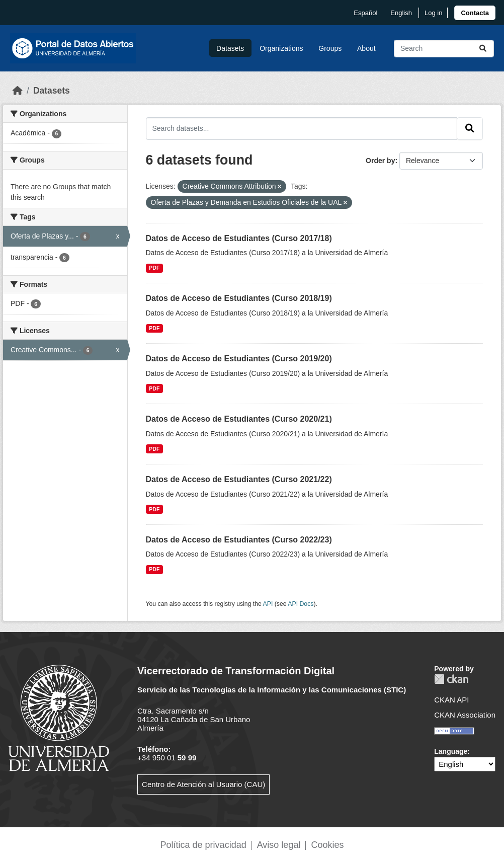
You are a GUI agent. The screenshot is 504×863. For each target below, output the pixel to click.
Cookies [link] (327, 845)
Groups (330, 48)
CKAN (451, 679)
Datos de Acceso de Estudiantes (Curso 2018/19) (239, 298)
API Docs (301, 604)
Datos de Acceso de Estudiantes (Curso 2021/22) (239, 479)
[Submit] (483, 49)
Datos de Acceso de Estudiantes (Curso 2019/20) (239, 359)
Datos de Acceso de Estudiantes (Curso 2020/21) (239, 419)
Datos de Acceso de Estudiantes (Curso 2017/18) (239, 238)
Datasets (230, 48)
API (268, 604)
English (401, 13)
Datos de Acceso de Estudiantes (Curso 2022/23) (239, 540)
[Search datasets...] (444, 49)
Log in (433, 13)
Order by (380, 161)
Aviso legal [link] (279, 845)
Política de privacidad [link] (203, 845)
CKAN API (451, 700)
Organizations (281, 48)
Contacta (475, 13)
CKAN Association (465, 715)
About (366, 48)
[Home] (18, 91)
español (365, 13)
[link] (475, 13)
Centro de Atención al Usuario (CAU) (203, 784)
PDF (154, 268)
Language (451, 751)
